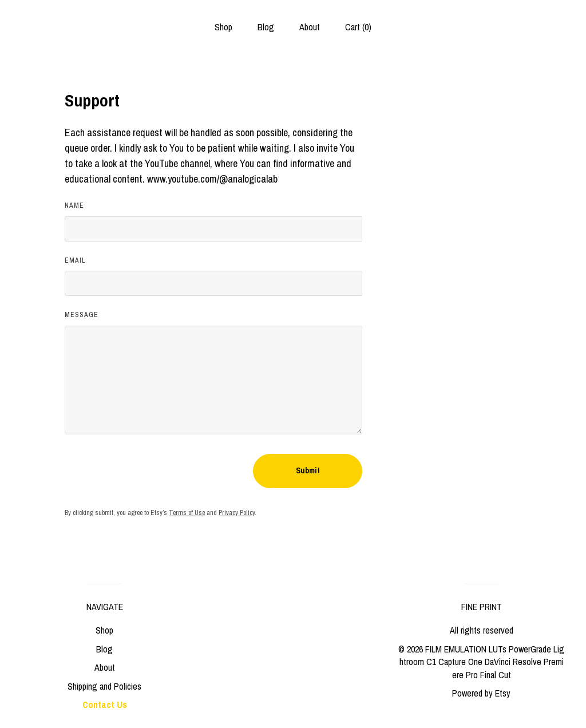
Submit (308, 470)
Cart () (358, 27)
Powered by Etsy (481, 693)
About (310, 27)
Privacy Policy (237, 513)
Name (74, 205)
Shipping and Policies (104, 686)
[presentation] (152, 471)
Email (75, 260)
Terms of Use (187, 513)
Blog (266, 27)
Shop (223, 27)
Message (82, 315)
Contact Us (105, 705)
